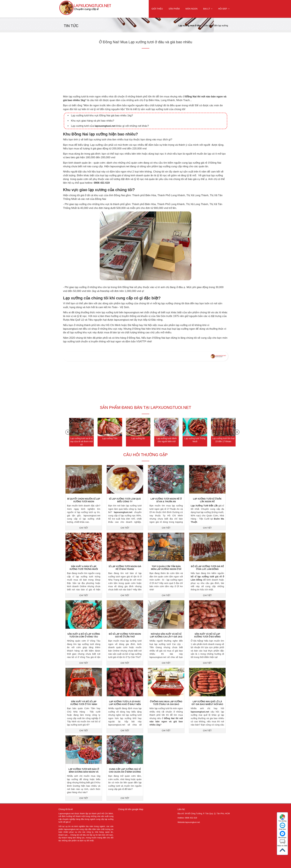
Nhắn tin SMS (282, 843)
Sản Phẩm (174, 9)
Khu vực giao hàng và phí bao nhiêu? (93, 121)
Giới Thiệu (157, 9)
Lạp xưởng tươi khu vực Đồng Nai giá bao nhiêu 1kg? (102, 116)
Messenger (282, 835)
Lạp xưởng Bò (138, 438)
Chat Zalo (282, 826)
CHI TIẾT (84, 528)
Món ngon (192, 9)
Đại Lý (208, 9)
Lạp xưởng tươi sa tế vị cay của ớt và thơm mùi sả (82, 441)
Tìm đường (282, 818)
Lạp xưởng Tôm (110, 438)
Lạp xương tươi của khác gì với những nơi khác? (110, 126)
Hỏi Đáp (224, 9)
